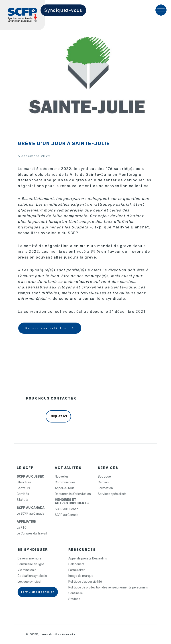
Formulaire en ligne (31, 564)
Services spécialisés (112, 494)
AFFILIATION (26, 522)
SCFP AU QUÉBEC (30, 477)
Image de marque (81, 576)
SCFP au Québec (67, 509)
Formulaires (77, 570)
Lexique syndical (29, 582)
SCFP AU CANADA (31, 508)
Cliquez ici (58, 416)
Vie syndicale (27, 570)
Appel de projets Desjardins (88, 559)
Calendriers (76, 564)
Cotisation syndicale (32, 576)
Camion (103, 482)
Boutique (104, 477)
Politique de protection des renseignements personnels (108, 588)
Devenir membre (30, 559)
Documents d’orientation (73, 494)
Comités (23, 494)
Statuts (23, 500)
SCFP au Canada (67, 515)
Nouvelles (62, 477)
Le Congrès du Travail (32, 534)
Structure (24, 482)
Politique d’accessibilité (85, 582)
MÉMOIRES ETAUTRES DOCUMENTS (72, 502)
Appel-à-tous (65, 488)
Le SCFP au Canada (31, 514)
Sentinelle (76, 593)
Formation (105, 488)
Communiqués (65, 482)
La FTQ (22, 528)
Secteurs (23, 488)
